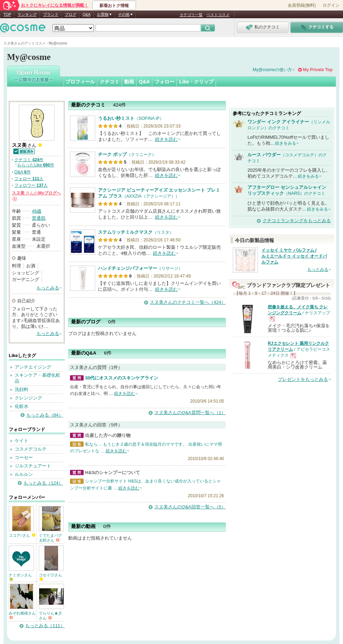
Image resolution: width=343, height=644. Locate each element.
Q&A (87, 14)
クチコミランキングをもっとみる (297, 221)
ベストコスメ (218, 15)
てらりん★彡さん (50, 616)
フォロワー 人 (31, 185)
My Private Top (318, 70)
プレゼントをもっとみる (303, 379)
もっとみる (48, 288)
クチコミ (110, 82)
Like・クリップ (196, 82)
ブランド (51, 14)
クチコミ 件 (29, 160)
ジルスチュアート (33, 466)
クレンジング (28, 398)
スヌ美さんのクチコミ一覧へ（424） (188, 302)
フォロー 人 (29, 179)
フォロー (164, 82)
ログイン (331, 5)
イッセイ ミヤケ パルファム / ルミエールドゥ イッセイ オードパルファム (294, 256)
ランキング (27, 14)
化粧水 (22, 406)
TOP (7, 14)
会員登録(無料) (302, 5)
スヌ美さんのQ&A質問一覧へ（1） (190, 413)
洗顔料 (22, 389)
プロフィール (80, 82)
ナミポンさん (20, 577)
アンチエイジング (33, 367)
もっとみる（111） (45, 626)
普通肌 (39, 218)
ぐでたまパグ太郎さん (50, 538)
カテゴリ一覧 (191, 15)
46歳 (37, 211)
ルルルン (24, 474)
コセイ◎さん (50, 577)
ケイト (22, 441)
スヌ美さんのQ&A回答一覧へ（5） (190, 507)
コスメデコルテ (31, 449)
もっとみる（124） (43, 483)
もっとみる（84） (45, 415)
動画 (129, 82)
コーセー (24, 457)
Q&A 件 (23, 172)
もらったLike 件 (36, 165)
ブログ (71, 14)
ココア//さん (22, 535)
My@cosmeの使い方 (272, 70)
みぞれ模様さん (22, 615)
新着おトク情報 (114, 6)
